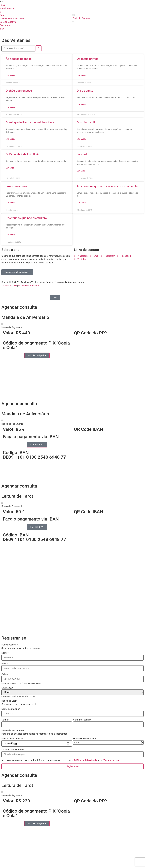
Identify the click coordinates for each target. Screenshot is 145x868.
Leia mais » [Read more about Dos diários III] (81, 139)
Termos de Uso (9, 286)
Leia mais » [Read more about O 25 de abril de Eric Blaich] (10, 168)
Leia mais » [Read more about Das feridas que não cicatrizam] (10, 235)
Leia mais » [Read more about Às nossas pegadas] (10, 75)
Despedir (83, 154)
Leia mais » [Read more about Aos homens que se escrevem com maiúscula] (81, 203)
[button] (72, 326)
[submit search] (39, 48)
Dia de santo (85, 91)
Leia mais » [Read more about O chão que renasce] (10, 107)
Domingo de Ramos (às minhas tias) (30, 122)
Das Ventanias (16, 40)
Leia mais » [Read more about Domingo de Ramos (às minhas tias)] (10, 139)
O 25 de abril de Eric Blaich (23, 154)
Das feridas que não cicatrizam (26, 218)
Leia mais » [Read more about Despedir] (81, 171)
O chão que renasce (19, 91)
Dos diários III (86, 122)
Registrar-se (72, 766)
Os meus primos (88, 59)
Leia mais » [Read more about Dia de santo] (81, 104)
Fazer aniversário (17, 186)
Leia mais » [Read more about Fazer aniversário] (10, 203)
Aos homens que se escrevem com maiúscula (107, 186)
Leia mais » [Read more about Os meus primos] (81, 75)
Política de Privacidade (30, 286)
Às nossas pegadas (19, 59)
